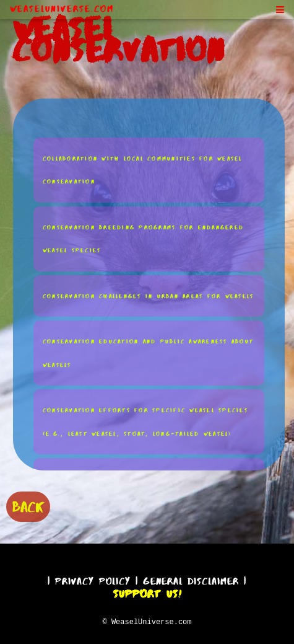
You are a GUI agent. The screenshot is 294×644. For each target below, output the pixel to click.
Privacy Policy (93, 579)
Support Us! (147, 592)
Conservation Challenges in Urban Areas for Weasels (149, 295)
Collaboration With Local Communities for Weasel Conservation (143, 170)
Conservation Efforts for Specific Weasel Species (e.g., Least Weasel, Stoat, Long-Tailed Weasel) (145, 421)
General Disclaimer (191, 579)
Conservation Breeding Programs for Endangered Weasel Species (143, 238)
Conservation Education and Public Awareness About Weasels (148, 352)
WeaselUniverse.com (62, 9)
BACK (28, 505)
